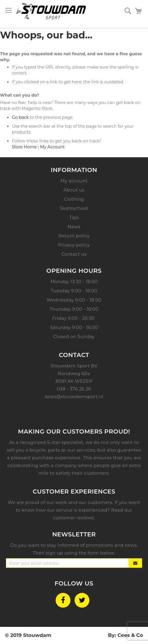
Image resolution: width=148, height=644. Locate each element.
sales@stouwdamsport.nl (74, 396)
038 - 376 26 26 (74, 389)
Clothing (74, 199)
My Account (52, 147)
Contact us (74, 254)
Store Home (24, 147)
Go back (20, 117)
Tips (74, 217)
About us (74, 190)
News (74, 227)
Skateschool (74, 208)
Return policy (74, 236)
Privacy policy (74, 245)
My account (74, 181)
